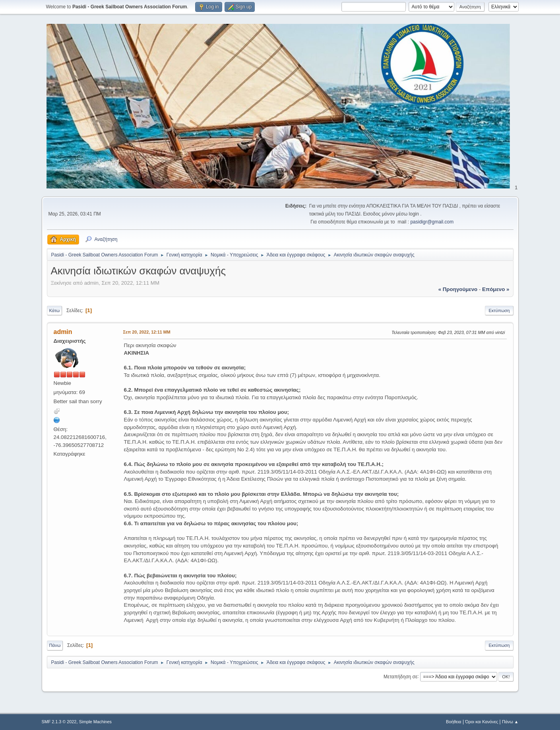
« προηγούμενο (458, 289)
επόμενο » (496, 289)
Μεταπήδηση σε (400, 676)
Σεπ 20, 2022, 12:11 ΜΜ (147, 332)
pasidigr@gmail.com (432, 222)
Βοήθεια (454, 722)
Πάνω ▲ (510, 722)
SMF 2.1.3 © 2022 (59, 722)
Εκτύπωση (499, 311)
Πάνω (55, 645)
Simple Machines (95, 722)
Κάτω (55, 311)
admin (63, 332)
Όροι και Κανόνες (482, 722)
